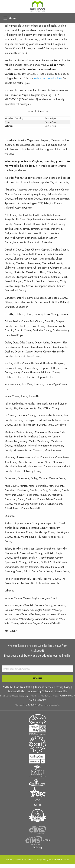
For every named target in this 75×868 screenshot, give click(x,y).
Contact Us (61, 691)
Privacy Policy (63, 687)
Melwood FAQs (17, 691)
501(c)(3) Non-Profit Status (17, 687)
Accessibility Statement (40, 691)
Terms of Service (44, 687)
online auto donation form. (48, 78)
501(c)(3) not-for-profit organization (44, 705)
